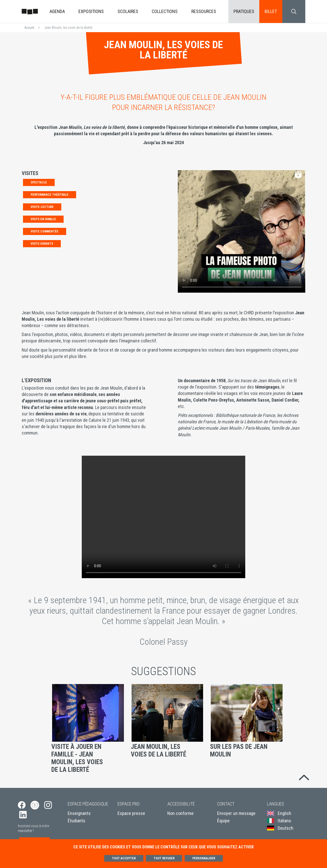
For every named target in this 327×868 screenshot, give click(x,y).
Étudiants (77, 822)
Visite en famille (43, 219)
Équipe (223, 822)
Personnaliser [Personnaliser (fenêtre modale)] (204, 858)
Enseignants (79, 814)
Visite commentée (45, 231)
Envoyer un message (236, 814)
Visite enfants (42, 244)
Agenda (57, 11)
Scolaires (128, 11)
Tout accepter (124, 858)
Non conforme (180, 814)
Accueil (29, 28)
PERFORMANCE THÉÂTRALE (50, 195)
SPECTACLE (39, 182)
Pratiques (244, 11)
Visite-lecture (42, 207)
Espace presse (131, 814)
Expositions (91, 11)
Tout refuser (164, 858)
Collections (165, 11)
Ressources (204, 11)
